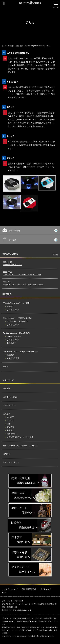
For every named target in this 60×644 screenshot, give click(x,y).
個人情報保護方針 (29, 589)
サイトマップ (46, 589)
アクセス (10, 420)
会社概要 (10, 417)
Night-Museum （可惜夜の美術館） (18, 318)
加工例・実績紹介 (14, 336)
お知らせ (7, 454)
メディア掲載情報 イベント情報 (20, 437)
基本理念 (10, 430)
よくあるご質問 (13, 310)
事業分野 (10, 427)
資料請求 (30, 240)
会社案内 (7, 414)
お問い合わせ (30, 230)
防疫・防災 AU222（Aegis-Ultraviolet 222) (31, 46)
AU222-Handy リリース (12, 265)
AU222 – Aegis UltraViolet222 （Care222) (21, 445)
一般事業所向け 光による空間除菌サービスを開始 (23, 284)
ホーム (4, 46)
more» (56, 254)
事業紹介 (11, 46)
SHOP (6, 367)
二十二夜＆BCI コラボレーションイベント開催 (22, 275)
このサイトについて (10, 589)
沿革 (9, 424)
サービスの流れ (9, 405)
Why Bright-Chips (10, 397)
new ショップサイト (11, 462)
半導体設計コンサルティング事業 (16, 303)
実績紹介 (10, 306)
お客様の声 (11, 343)
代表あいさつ (12, 434)
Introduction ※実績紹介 (17, 321)
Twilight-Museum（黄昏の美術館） (17, 333)
